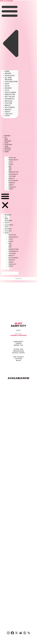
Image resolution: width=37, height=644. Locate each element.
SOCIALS (8, 150)
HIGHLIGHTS (10, 76)
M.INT (19, 324)
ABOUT (8, 112)
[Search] (18, 279)
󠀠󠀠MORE (7, 152)
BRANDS (8, 73)
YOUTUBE (8, 103)
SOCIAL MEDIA (10, 92)
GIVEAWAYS (10, 99)
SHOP (7, 84)
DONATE (8, 110)
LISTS (7, 90)
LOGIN (7, 116)
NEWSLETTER (10, 94)
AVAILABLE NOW (11, 82)
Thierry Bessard (19, 335)
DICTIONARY (10, 107)
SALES (7, 86)
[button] (10, 35)
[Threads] (25, 633)
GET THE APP (10, 97)
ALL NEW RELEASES (9, 79)
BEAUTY (8, 105)
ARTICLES (9, 101)
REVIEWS (8, 88)
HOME (7, 71)
